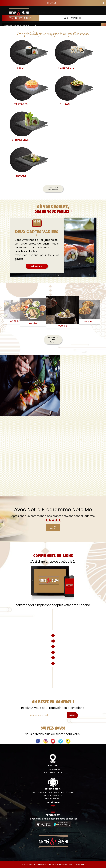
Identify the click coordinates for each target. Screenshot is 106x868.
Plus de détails (53, 527)
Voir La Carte (37, 266)
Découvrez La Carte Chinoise (53, 340)
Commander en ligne (76, 864)
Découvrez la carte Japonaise (53, 189)
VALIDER (72, 715)
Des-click (62, 864)
